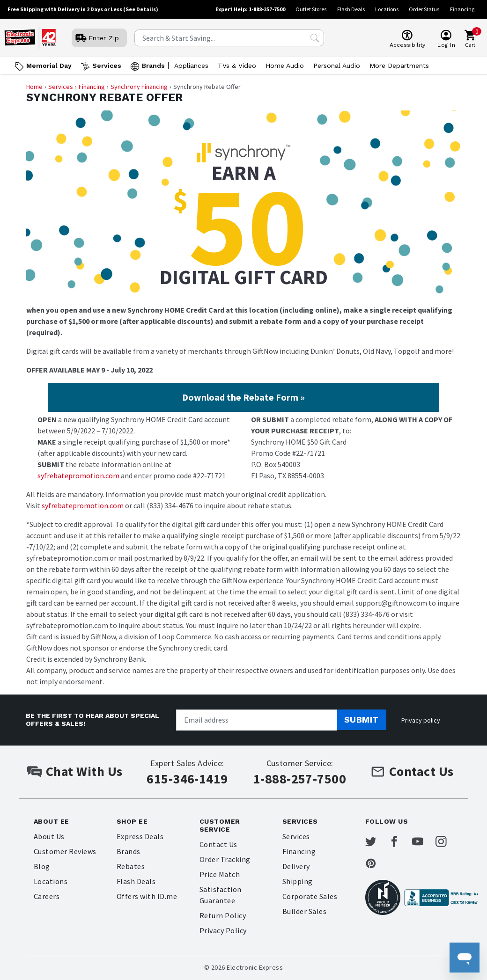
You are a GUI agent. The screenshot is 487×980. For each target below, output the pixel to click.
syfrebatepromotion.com (78, 475)
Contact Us (218, 844)
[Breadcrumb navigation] (243, 87)
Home (34, 87)
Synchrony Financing (139, 87)
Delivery (296, 866)
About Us (49, 836)
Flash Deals (351, 9)
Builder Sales (304, 911)
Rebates (131, 866)
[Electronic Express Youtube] (425, 842)
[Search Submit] (315, 38)
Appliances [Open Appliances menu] (191, 66)
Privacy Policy (223, 930)
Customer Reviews (65, 851)
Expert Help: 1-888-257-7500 (250, 9)
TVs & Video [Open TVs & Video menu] (237, 66)
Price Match (220, 874)
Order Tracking (225, 859)
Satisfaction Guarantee (221, 895)
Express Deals (140, 836)
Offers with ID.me (147, 896)
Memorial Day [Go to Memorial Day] (49, 66)
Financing (462, 9)
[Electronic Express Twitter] (376, 842)
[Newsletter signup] (257, 720)
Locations (387, 9)
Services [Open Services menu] (107, 66)
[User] (99, 38)
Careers (47, 896)
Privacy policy (421, 720)
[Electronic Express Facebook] (400, 842)
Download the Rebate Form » (243, 397)
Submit (362, 720)
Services (61, 87)
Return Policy (223, 915)
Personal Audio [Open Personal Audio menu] (337, 66)
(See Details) (141, 9)
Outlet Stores (311, 9)
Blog (42, 866)
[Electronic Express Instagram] (449, 842)
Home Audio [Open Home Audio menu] (285, 66)
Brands (129, 851)
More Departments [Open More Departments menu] (399, 66)
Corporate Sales (310, 896)
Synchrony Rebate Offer (104, 98)
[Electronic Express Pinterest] (376, 864)
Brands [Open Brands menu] (153, 66)
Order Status (424, 9)
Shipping (298, 881)
